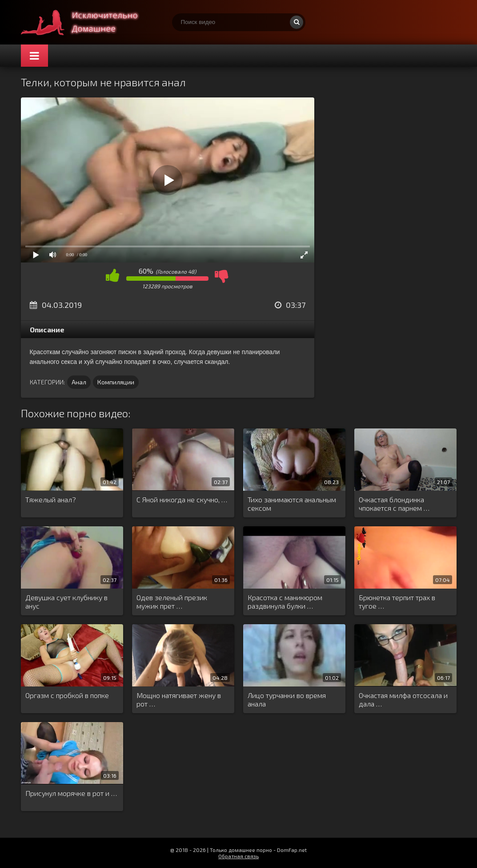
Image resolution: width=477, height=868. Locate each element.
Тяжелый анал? (51, 499)
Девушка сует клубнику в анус (66, 602)
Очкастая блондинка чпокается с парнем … (394, 504)
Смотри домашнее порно (88, 22)
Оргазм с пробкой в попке (67, 695)
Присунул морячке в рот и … (71, 793)
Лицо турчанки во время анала (287, 699)
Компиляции (116, 382)
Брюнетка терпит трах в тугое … (397, 602)
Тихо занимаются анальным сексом (292, 504)
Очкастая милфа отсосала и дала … (403, 699)
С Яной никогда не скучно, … (182, 499)
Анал (79, 382)
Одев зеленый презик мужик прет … (172, 602)
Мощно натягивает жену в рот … (179, 699)
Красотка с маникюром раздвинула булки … (285, 602)
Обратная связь (238, 856)
